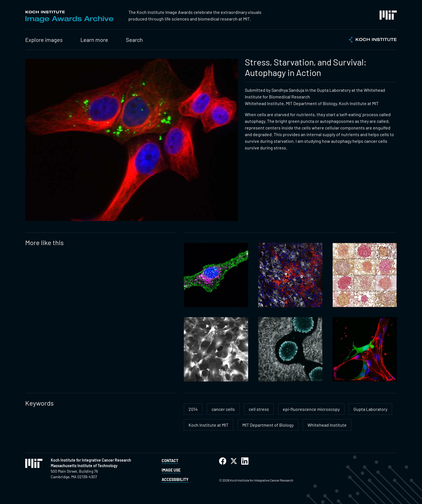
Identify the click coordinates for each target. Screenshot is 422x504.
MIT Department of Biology (268, 425)
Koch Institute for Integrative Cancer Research (91, 460)
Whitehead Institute (327, 425)
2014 (193, 409)
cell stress (259, 409)
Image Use (171, 470)
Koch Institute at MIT (209, 425)
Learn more (94, 40)
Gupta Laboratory (370, 409)
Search (134, 40)
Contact (170, 461)
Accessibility (175, 479)
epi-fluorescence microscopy (311, 409)
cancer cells (223, 409)
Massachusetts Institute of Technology (84, 466)
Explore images (44, 40)
